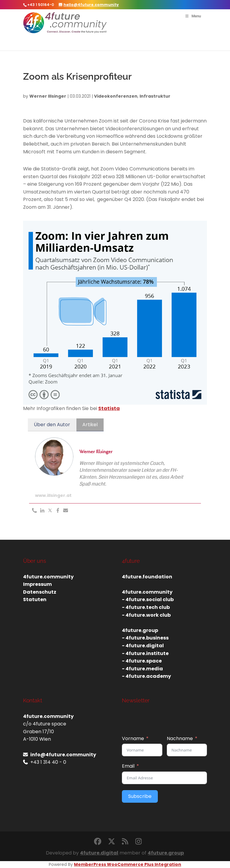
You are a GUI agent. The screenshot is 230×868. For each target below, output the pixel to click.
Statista (109, 408)
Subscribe (140, 796)
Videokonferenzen (116, 96)
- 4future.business (145, 638)
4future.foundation (147, 577)
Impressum (37, 584)
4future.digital (99, 853)
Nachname (180, 738)
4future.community (48, 577)
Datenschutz (40, 592)
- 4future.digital (143, 646)
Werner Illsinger (48, 96)
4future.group (166, 853)
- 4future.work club (146, 615)
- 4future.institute (145, 653)
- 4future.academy (146, 676)
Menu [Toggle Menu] (193, 16)
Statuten (35, 599)
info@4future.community (63, 755)
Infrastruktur (155, 96)
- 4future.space (142, 661)
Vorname (133, 738)
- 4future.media (142, 669)
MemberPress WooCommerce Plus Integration (128, 864)
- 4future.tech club (146, 607)
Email (128, 766)
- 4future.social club (148, 599)
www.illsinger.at (53, 495)
